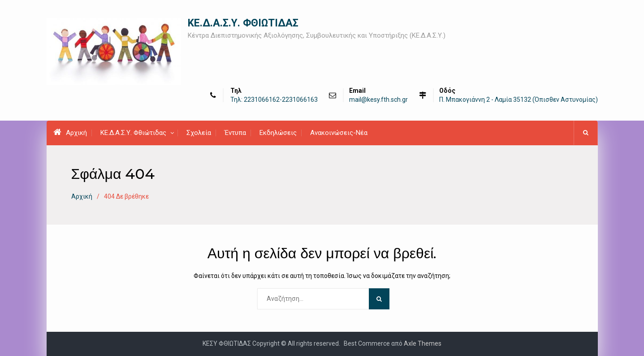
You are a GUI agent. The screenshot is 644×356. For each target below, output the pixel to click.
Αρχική (70, 132)
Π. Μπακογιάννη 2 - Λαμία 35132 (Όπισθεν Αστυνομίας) (519, 100)
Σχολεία (199, 133)
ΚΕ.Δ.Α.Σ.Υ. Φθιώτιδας (133, 133)
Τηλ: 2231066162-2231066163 (274, 100)
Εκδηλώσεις (278, 133)
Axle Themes (423, 343)
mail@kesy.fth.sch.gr (378, 100)
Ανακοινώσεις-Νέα (339, 133)
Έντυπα (235, 133)
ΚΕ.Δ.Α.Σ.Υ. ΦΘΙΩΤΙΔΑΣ (243, 23)
